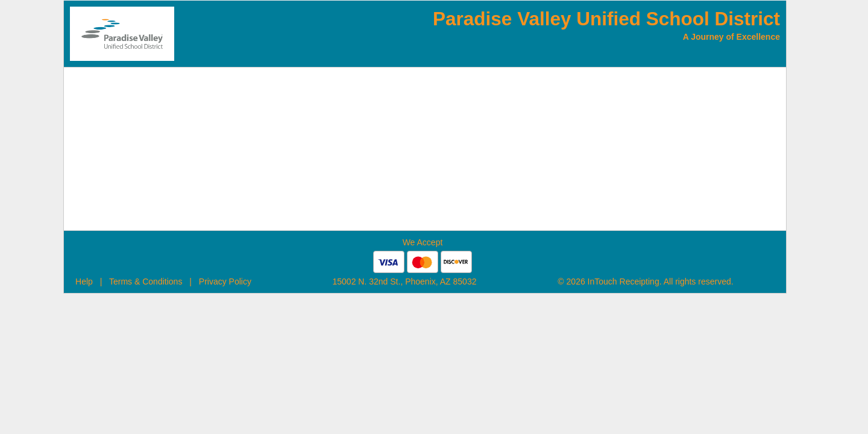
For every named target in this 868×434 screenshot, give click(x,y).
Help (84, 281)
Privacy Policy (225, 281)
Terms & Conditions (146, 281)
